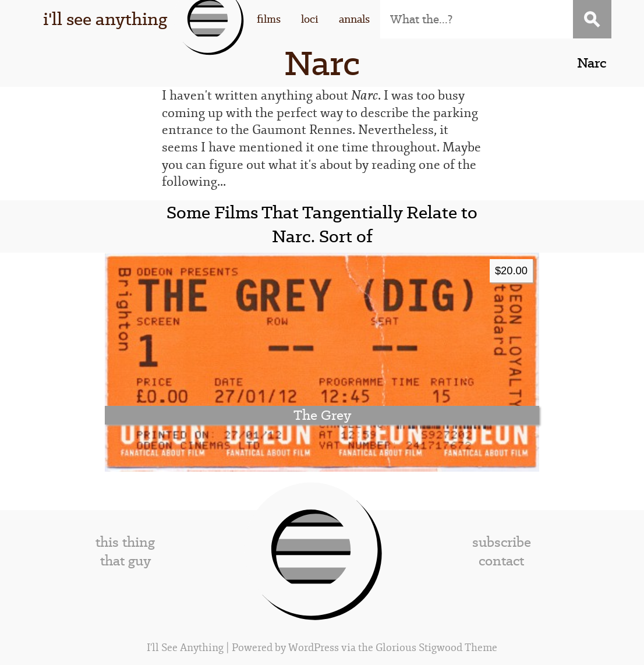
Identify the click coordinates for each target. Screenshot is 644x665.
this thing (125, 542)
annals (354, 19)
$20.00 (511, 270)
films (269, 19)
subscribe (502, 542)
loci (310, 19)
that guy (125, 561)
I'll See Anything (186, 648)
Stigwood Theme (458, 648)
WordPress (314, 648)
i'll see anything (105, 19)
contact (501, 561)
